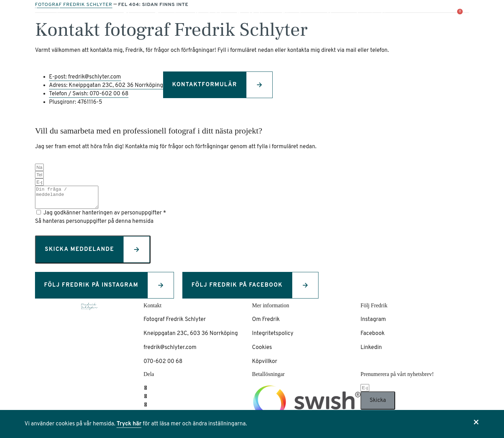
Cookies (262, 352)
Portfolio (252, 15)
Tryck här (129, 424)
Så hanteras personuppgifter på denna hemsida (94, 226)
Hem (335, 15)
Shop (132, 15)
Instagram (373, 324)
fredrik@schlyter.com (170, 352)
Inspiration (376, 15)
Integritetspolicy (273, 338)
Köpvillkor (265, 366)
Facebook (373, 338)
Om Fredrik (266, 324)
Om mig (167, 15)
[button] (483, 13)
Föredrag (297, 15)
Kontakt (208, 15)
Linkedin (371, 352)
